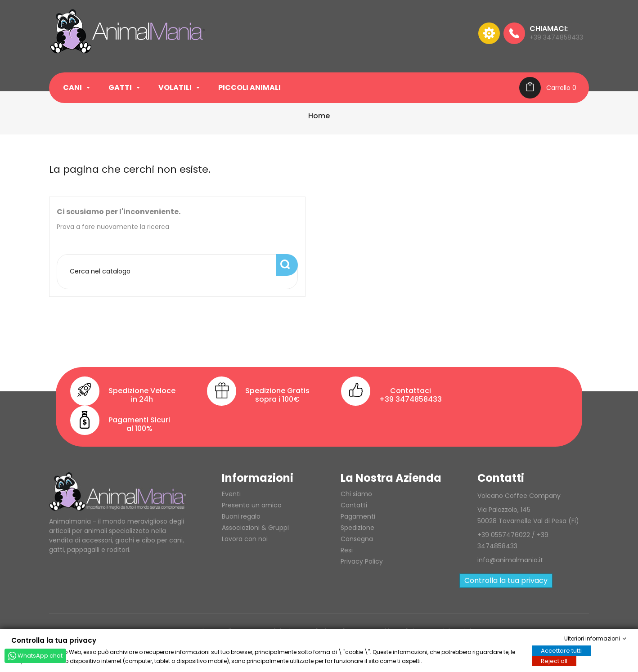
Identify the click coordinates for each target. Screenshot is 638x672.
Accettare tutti (561, 650)
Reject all (554, 661)
